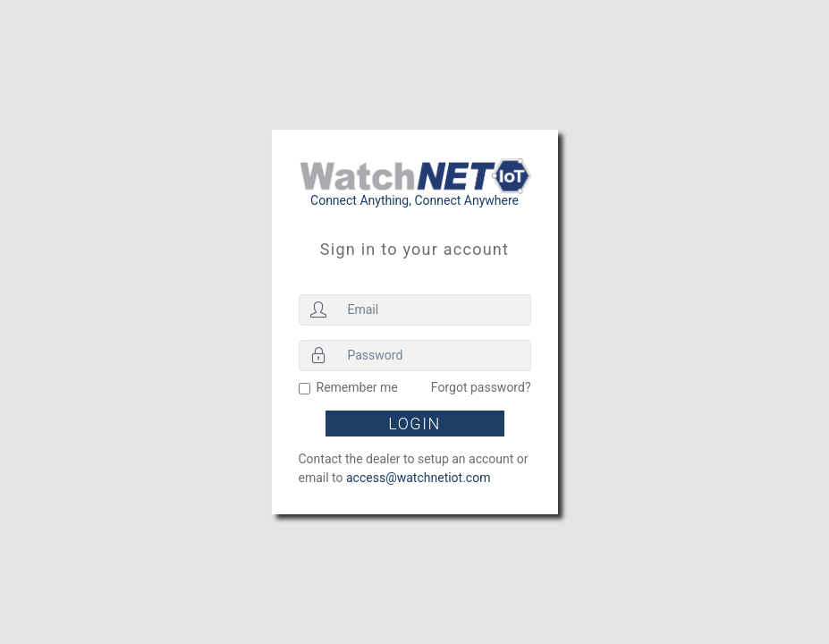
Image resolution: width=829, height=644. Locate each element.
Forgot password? (481, 387)
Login (414, 424)
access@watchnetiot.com (418, 478)
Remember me (357, 387)
